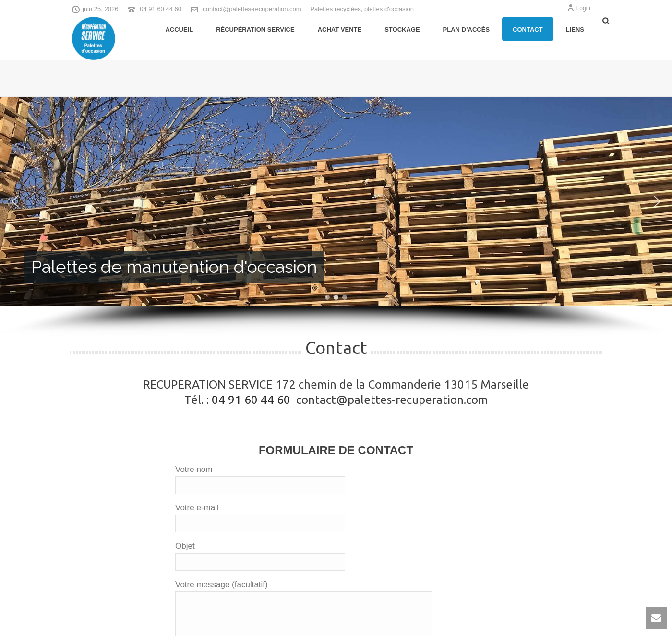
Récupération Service (255, 29)
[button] (15, 201)
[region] (336, 217)
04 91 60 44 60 (161, 9)
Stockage (402, 29)
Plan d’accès (467, 29)
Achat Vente (340, 29)
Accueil (179, 29)
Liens (575, 29)
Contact (528, 29)
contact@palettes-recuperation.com (252, 9)
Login (579, 8)
